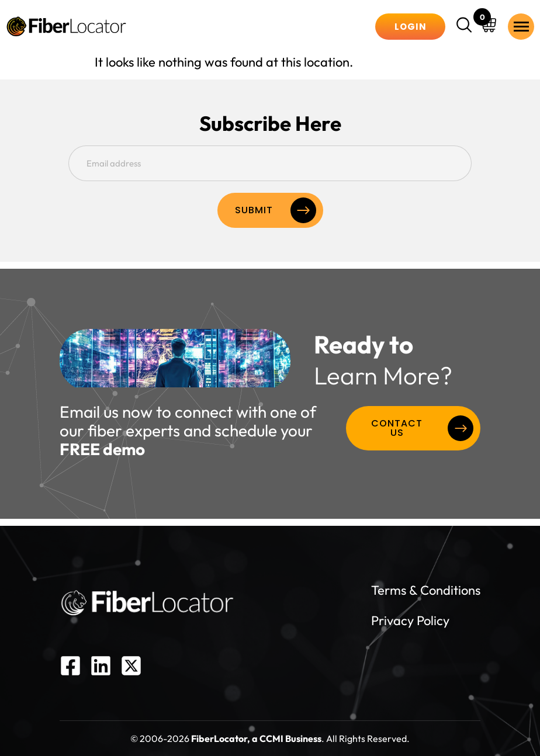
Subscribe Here (270, 124)
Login (411, 27)
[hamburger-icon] (521, 27)
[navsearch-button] (466, 26)
